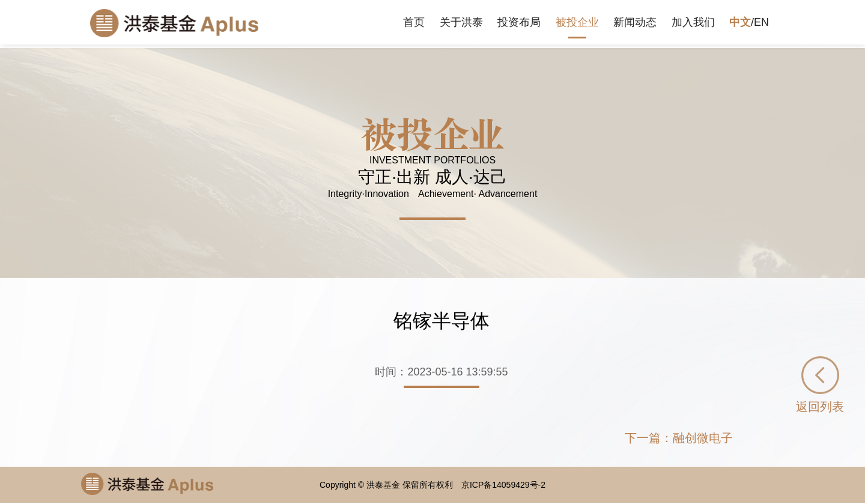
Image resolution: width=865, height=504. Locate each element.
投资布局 (519, 22)
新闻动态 (635, 22)
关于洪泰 (461, 22)
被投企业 (577, 22)
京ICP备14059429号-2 (503, 485)
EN (761, 22)
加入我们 (693, 22)
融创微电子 (703, 438)
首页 (414, 22)
